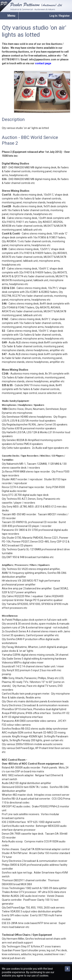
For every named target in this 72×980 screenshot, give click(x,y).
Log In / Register (60, 16)
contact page (43, 63)
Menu (11, 16)
